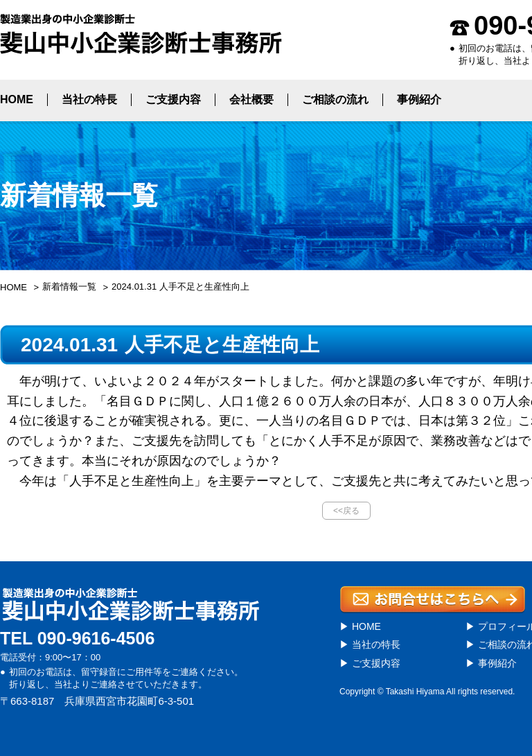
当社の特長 (89, 99)
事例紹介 (419, 99)
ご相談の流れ (335, 99)
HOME (17, 99)
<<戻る (346, 511)
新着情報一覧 (69, 287)
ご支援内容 (173, 99)
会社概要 (251, 99)
